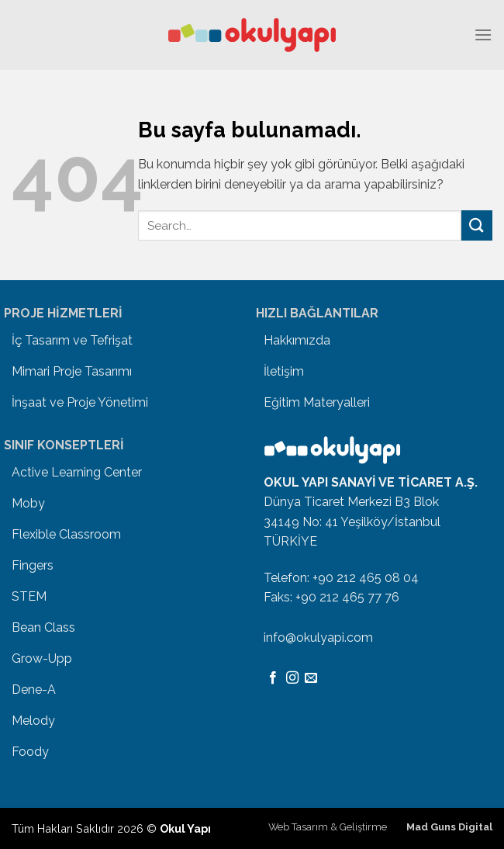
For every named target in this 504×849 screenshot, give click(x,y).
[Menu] (483, 35)
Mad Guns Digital (449, 827)
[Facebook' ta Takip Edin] (273, 678)
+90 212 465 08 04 (366, 578)
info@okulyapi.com (318, 638)
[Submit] (477, 225)
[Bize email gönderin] (311, 678)
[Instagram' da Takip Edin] (292, 678)
